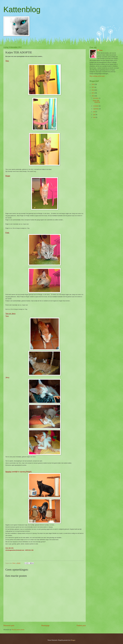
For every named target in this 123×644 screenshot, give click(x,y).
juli (94, 112)
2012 (93, 96)
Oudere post (81, 625)
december (96, 98)
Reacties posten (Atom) (18, 630)
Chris (101, 50)
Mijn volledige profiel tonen (97, 76)
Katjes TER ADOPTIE (96, 101)
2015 (93, 87)
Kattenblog (22, 9)
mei (94, 117)
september (96, 109)
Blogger (73, 640)
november (96, 106)
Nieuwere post (9, 625)
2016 (93, 84)
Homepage (45, 625)
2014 (93, 90)
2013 (93, 93)
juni (94, 115)
